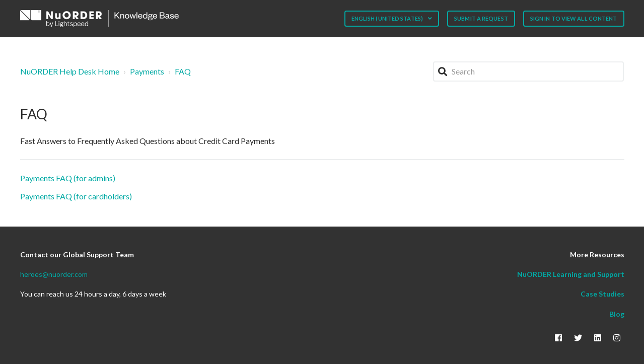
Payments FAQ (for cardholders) (76, 196)
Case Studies (602, 294)
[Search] (529, 71)
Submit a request (481, 18)
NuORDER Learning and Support (571, 274)
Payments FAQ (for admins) (68, 178)
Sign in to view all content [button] (574, 18)
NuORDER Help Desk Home (70, 71)
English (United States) (388, 18)
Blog (617, 314)
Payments (147, 71)
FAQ (183, 71)
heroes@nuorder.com (54, 274)
